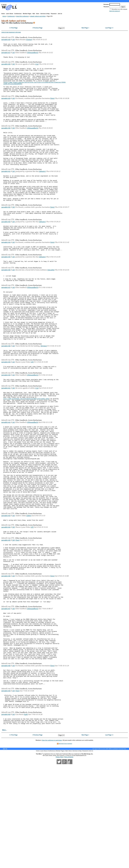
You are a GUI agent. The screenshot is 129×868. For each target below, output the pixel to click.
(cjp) (37, 66)
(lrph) (26, 816)
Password (54, 14)
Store (38, 14)
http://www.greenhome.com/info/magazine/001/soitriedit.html (26, 449)
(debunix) (42, 191)
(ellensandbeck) (33, 54)
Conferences (18, 14)
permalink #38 (6, 391)
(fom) (17, 614)
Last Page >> (109, 28)
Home (3, 14)
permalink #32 (6, 232)
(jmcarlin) (51, 302)
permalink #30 (6, 140)
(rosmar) (29, 39)
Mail (34, 14)
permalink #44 (6, 600)
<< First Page (13, 28)
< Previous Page (37, 28)
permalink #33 (6, 248)
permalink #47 (6, 693)
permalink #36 (6, 302)
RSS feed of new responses (65, 847)
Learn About (9, 14)
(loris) (52, 106)
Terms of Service (69, 860)
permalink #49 (6, 789)
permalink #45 (6, 614)
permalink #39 (6, 408)
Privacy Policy (60, 860)
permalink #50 (6, 816)
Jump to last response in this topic (11, 32)
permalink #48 (6, 760)
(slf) (32, 408)
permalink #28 (6, 66)
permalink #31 (6, 191)
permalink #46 (6, 655)
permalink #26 (6, 40)
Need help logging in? (115, 11)
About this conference (22, 16)
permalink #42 (6, 477)
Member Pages (27, 14)
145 (14, 40)
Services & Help (45, 14)
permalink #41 (6, 437)
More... (5, 833)
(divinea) (44, 390)
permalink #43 (6, 587)
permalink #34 (6, 272)
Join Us (60, 14)
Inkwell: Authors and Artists (38, 16)
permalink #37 (6, 322)
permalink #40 (6, 423)
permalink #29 (6, 106)
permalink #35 (6, 288)
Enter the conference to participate (52, 844)
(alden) (29, 587)
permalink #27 (6, 54)
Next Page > (85, 28)
